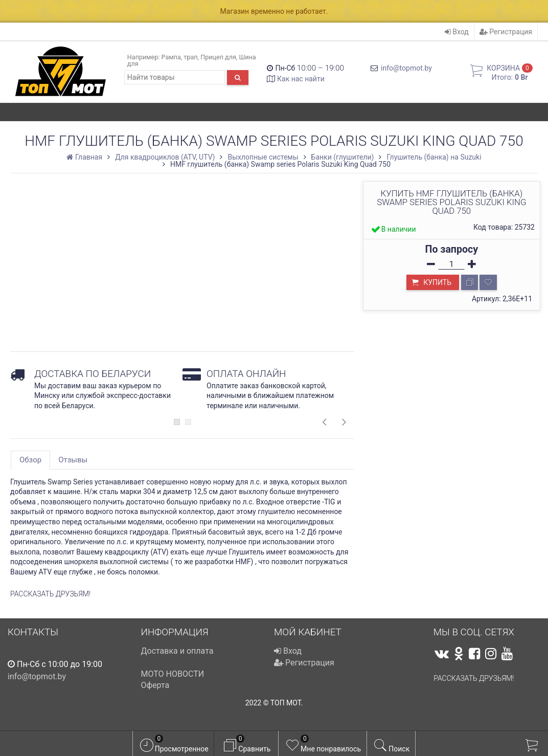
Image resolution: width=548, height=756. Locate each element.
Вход (457, 32)
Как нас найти (301, 79)
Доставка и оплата (177, 651)
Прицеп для (218, 57)
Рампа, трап (180, 57)
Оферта (155, 685)
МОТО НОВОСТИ (173, 674)
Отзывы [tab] (73, 460)
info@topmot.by (406, 68)
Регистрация (506, 32)
